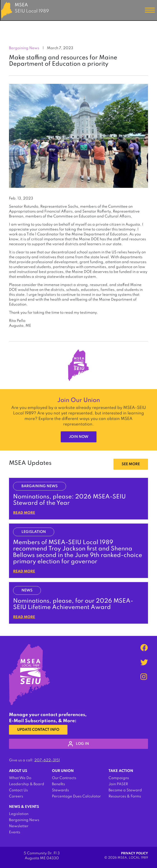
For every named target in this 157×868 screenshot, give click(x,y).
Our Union (63, 771)
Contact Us (18, 790)
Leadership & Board (27, 784)
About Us (18, 771)
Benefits (58, 784)
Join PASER (118, 784)
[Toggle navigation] (150, 10)
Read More (24, 513)
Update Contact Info (38, 730)
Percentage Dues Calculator (76, 796)
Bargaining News (24, 820)
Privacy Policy (135, 854)
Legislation (19, 814)
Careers (16, 796)
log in (79, 744)
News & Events (24, 807)
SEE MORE (131, 464)
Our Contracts (64, 778)
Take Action (121, 771)
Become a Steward (125, 790)
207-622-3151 (47, 760)
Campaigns (119, 778)
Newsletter (19, 826)
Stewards (60, 790)
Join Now (79, 437)
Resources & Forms (125, 796)
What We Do (20, 778)
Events (15, 832)
